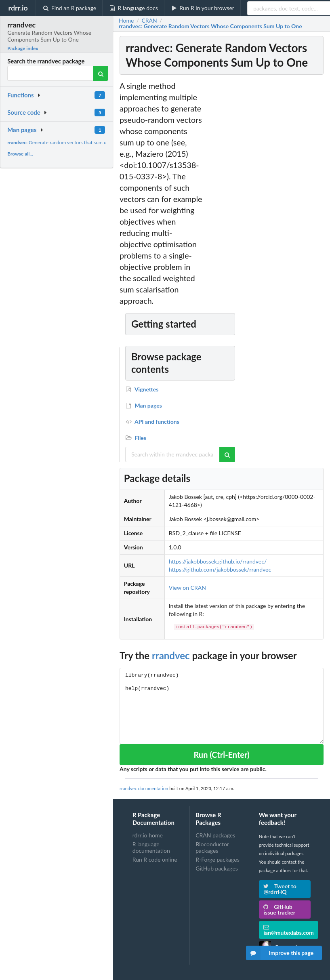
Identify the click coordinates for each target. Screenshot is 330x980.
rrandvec (171, 655)
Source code (24, 112)
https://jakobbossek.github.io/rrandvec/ (218, 561)
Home (126, 21)
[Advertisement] (265, 202)
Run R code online (155, 859)
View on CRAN (187, 588)
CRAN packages (215, 835)
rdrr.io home (148, 835)
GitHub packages (217, 868)
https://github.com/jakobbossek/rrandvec (220, 569)
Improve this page (280, 953)
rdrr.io (18, 8)
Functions (20, 95)
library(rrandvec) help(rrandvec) (222, 706)
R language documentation (151, 847)
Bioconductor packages (212, 847)
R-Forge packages (217, 859)
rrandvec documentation (144, 788)
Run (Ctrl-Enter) (221, 755)
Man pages (22, 130)
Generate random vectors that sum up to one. (66, 142)
